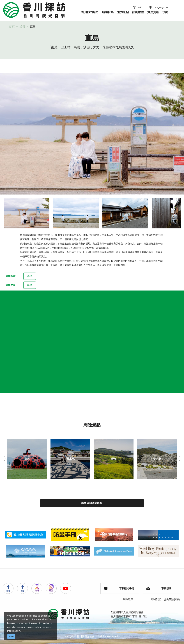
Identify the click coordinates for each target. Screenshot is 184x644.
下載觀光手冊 (119, 588)
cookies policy (33, 627)
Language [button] (157, 7)
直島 (33, 26)
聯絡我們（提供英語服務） (166, 599)
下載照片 (159, 588)
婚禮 (22, 26)
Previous (6, 459)
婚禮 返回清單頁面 (92, 503)
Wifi (137, 7)
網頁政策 (128, 599)
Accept (11, 636)
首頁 (12, 26)
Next (178, 459)
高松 (30, 276)
